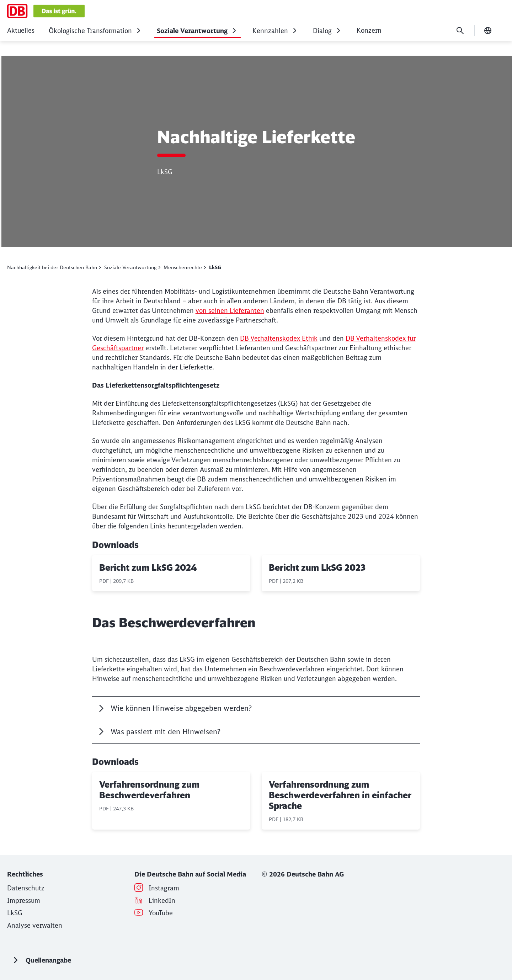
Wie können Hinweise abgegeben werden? (181, 708)
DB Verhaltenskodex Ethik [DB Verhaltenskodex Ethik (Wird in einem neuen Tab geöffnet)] (279, 338)
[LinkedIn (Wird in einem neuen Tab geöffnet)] (162, 901)
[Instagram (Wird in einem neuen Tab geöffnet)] (164, 888)
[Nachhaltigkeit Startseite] (46, 11)
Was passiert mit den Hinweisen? (166, 732)
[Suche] (460, 31)
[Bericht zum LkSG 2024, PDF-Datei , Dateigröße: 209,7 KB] (171, 573)
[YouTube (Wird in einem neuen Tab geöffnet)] (161, 913)
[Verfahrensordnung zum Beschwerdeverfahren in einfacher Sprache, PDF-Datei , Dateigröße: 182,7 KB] (341, 801)
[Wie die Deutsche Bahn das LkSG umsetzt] (15, 913)
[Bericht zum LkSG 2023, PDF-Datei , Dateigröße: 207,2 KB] (341, 573)
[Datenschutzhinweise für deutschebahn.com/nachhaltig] (26, 888)
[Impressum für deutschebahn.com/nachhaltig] (24, 901)
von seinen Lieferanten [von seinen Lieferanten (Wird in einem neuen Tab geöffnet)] (230, 311)
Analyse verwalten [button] (35, 925)
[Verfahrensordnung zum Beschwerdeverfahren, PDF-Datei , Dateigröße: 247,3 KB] (171, 801)
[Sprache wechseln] (488, 31)
